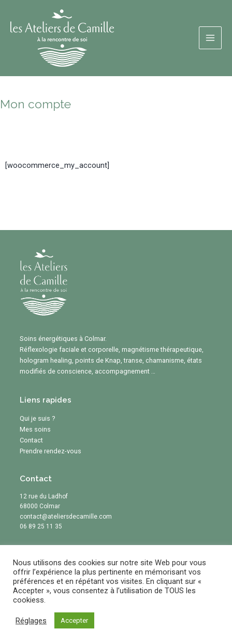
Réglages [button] (31, 621)
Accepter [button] (74, 620)
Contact (31, 440)
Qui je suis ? (38, 418)
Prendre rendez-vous (50, 451)
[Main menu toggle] (210, 38)
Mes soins (35, 429)
